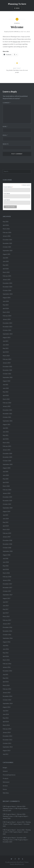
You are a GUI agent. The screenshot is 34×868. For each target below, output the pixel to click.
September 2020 (8, 464)
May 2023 (6, 348)
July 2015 (5, 675)
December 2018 (7, 540)
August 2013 (7, 751)
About (15, 42)
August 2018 (7, 555)
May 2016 (6, 653)
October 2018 (7, 548)
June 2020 (6, 475)
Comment (7, 103)
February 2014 (7, 729)
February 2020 (7, 490)
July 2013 (5, 754)
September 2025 (8, 251)
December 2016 (7, 627)
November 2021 (7, 414)
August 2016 (7, 642)
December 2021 (7, 410)
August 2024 (7, 298)
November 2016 (7, 631)
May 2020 (6, 479)
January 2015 (7, 693)
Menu (18, 8)
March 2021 (6, 443)
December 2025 (7, 240)
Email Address (8, 187)
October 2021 (7, 417)
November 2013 (7, 740)
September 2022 (8, 377)
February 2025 (7, 276)
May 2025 (6, 265)
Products (6, 778)
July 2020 (5, 472)
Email (5, 135)
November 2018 (7, 544)
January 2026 (7, 236)
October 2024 (7, 290)
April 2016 (6, 656)
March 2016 (6, 660)
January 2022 (7, 406)
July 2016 (5, 645)
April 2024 (6, 308)
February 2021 (7, 446)
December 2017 (7, 584)
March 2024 (6, 312)
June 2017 (6, 606)
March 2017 (6, 616)
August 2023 (7, 338)
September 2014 (8, 703)
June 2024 (6, 301)
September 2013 (8, 747)
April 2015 (6, 682)
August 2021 (7, 424)
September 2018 (8, 551)
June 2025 (6, 261)
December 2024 (7, 283)
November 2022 (7, 370)
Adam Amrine (14, 32)
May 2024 (6, 305)
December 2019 (7, 497)
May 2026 (6, 222)
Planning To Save (17, 4)
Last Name (7, 200)
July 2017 (5, 602)
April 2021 (6, 439)
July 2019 (5, 515)
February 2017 (7, 620)
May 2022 (6, 392)
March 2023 (6, 356)
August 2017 (7, 598)
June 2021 (6, 432)
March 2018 (6, 573)
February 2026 (7, 232)
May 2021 (6, 435)
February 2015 (7, 689)
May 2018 (6, 566)
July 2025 (5, 258)
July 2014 (5, 711)
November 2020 (7, 457)
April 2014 (6, 722)
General (17, 23)
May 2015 (6, 678)
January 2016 (7, 667)
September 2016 (8, 638)
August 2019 (7, 511)
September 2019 (8, 508)
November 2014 (7, 696)
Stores (5, 789)
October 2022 (7, 374)
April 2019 (6, 526)
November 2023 (7, 327)
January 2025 (7, 280)
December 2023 (7, 323)
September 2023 (8, 334)
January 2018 (7, 580)
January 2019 (7, 537)
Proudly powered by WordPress (14, 862)
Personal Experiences (9, 775)
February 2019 (7, 533)
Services (5, 786)
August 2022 (7, 381)
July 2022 (5, 385)
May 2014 (6, 718)
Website (6, 144)
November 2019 (7, 501)
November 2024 (7, 287)
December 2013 (7, 736)
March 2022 (6, 399)
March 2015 (6, 685)
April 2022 (6, 395)
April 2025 (6, 269)
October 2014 (7, 700)
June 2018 (6, 562)
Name (5, 127)
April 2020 (6, 482)
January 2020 (7, 493)
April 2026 (6, 225)
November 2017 (7, 588)
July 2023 (5, 341)
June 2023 (6, 345)
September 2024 (8, 294)
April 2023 (6, 352)
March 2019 (6, 530)
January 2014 (7, 732)
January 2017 (7, 624)
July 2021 (5, 428)
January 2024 (7, 319)
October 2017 (7, 591)
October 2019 (7, 504)
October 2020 (7, 461)
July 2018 (5, 559)
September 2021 (8, 421)
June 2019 (6, 519)
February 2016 (7, 664)
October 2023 (7, 330)
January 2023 (7, 363)
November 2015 (7, 671)
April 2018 (6, 569)
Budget (5, 768)
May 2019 (6, 522)
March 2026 (6, 229)
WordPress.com (19, 864)
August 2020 (7, 468)
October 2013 (7, 743)
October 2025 (7, 247)
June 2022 (6, 388)
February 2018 (7, 577)
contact (5, 44)
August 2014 (7, 707)
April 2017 (6, 613)
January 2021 (7, 450)
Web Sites (6, 793)
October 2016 (7, 635)
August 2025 (7, 254)
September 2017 (8, 595)
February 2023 (7, 359)
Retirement (6, 782)
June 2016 (6, 649)
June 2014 (6, 714)
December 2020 (7, 453)
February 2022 (7, 403)
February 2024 (7, 316)
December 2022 (7, 367)
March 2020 (6, 486)
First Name (7, 193)
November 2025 (7, 243)
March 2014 (6, 725)
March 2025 (6, 272)
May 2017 (6, 609)
